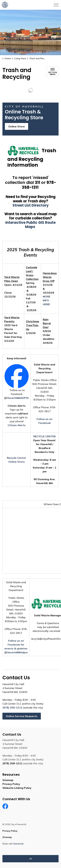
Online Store (17, 126)
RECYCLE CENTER (44, 436)
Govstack (18, 844)
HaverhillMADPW (18, 398)
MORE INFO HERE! (47, 300)
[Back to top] (30, 859)
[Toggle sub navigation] (53, 72)
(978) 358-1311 (12, 708)
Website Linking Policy (17, 788)
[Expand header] (56, 5)
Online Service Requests (22, 716)
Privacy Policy (11, 784)
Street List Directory (31, 205)
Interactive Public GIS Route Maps (30, 225)
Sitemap (8, 780)
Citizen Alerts (17, 425)
